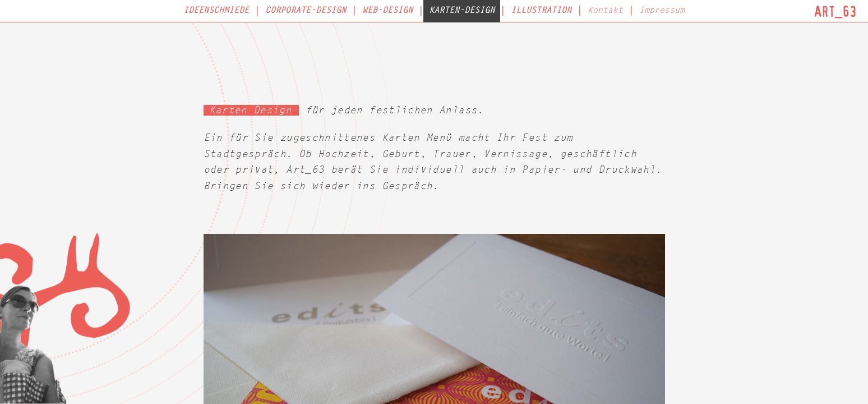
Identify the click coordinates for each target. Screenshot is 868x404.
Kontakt (605, 11)
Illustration (541, 11)
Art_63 (835, 11)
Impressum (662, 11)
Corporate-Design (306, 11)
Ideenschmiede (216, 11)
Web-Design (387, 11)
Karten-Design (462, 11)
